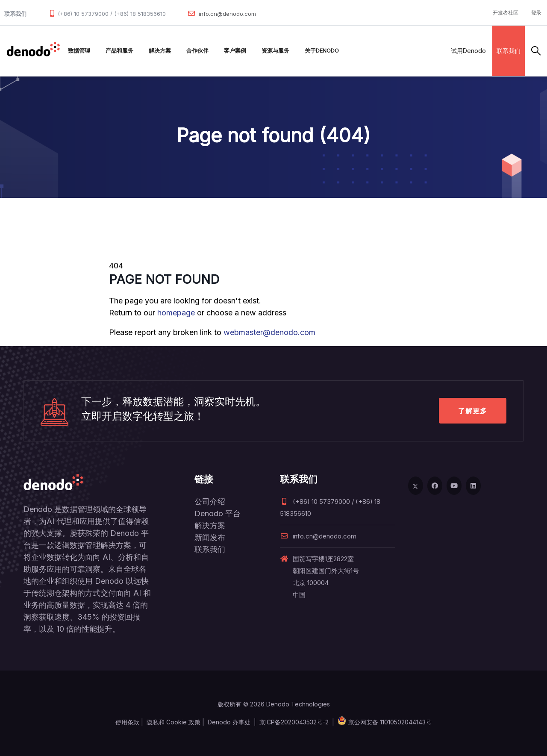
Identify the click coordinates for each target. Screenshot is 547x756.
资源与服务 (275, 51)
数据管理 (79, 51)
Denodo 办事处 (229, 722)
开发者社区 (506, 13)
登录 (536, 13)
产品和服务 (119, 51)
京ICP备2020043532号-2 (294, 722)
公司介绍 (210, 502)
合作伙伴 (197, 51)
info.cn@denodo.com (227, 14)
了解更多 (473, 411)
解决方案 (160, 51)
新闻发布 (210, 537)
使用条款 (127, 722)
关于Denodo (322, 51)
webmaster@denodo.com (269, 332)
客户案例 (235, 51)
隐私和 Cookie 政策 (174, 722)
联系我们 (509, 51)
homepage (176, 313)
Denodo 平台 (218, 513)
